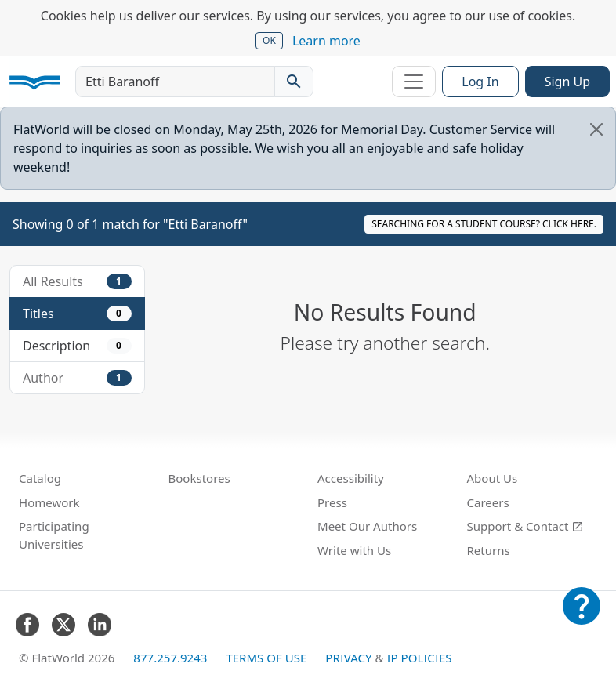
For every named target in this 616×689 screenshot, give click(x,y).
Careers (488, 502)
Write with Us (354, 550)
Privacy (348, 658)
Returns (489, 550)
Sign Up (567, 82)
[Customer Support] (582, 617)
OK (269, 40)
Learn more (326, 41)
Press (332, 502)
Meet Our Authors (367, 526)
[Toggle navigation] (414, 82)
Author (77, 378)
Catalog (40, 478)
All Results (77, 281)
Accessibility (351, 478)
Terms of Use (266, 658)
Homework (49, 502)
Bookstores (199, 478)
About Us (493, 478)
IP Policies (419, 658)
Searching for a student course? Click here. (484, 224)
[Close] (596, 129)
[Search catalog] (294, 82)
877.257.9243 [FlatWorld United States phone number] (170, 658)
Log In (480, 82)
